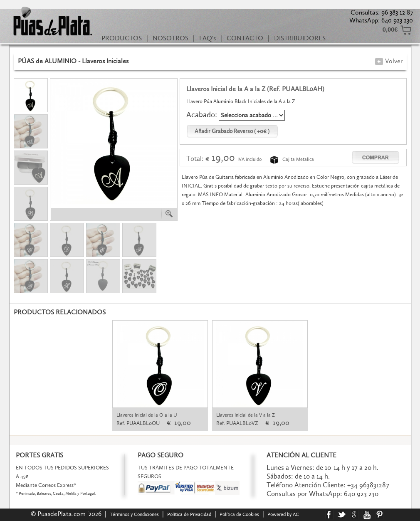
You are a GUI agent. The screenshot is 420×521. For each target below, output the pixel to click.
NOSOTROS (170, 38)
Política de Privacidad (189, 514)
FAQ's (208, 38)
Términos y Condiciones (134, 514)
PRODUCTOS (122, 38)
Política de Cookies (239, 514)
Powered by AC (284, 514)
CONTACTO (245, 38)
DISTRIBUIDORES (300, 38)
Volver (389, 61)
